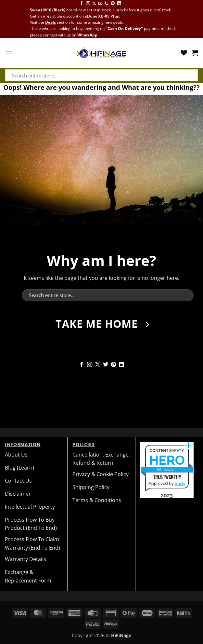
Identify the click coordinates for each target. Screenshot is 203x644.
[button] (9, 53)
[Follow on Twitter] (106, 365)
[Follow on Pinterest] (113, 4)
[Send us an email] (100, 4)
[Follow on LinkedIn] (119, 4)
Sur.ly (180, 483)
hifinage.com (167, 469)
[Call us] (107, 4)
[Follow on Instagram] (88, 4)
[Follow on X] (94, 4)
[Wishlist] (184, 53)
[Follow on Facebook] (82, 4)
